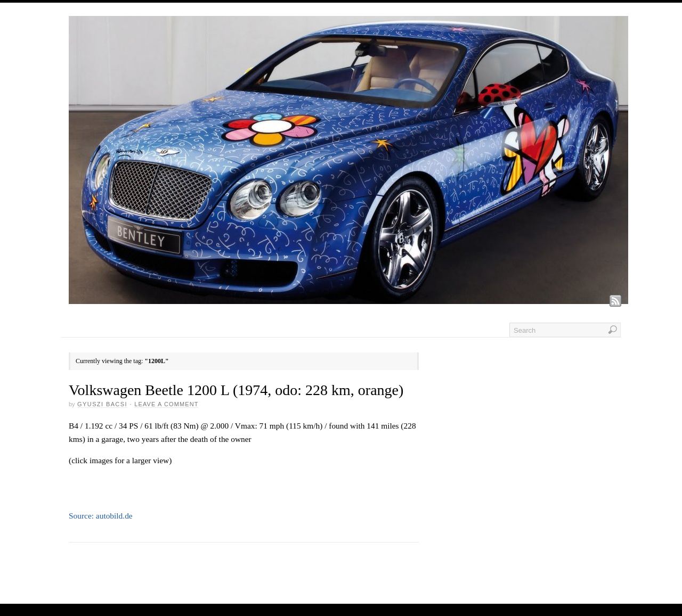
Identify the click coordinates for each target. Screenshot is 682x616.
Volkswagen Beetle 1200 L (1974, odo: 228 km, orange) (236, 390)
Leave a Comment (166, 404)
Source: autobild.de (101, 516)
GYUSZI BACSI (102, 404)
